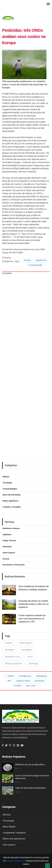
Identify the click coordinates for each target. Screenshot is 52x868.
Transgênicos (25, 676)
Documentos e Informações (14, 565)
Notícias (6, 477)
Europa (27, 260)
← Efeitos (10, 676)
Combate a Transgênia (12, 507)
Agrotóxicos (41, 260)
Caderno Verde (23, 681)
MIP (9, 681)
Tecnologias (7, 483)
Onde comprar (25, 643)
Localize (18, 685)
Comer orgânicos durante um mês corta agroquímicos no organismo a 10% (32, 619)
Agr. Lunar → (32, 685)
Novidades (10, 650)
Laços (30, 657)
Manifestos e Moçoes (11, 528)
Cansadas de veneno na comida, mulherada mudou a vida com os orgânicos (34, 604)
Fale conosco (9, 845)
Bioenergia (34, 664)
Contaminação (35, 265)
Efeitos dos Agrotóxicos (14, 839)
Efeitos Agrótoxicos (10, 501)
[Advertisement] (26, 357)
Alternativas (41, 676)
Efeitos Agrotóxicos (13, 664)
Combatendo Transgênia (14, 833)
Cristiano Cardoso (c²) (15, 861)
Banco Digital (9, 827)
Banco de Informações (12, 495)
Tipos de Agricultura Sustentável (30, 788)
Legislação (7, 534)
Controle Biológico (10, 489)
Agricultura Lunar (13, 657)
